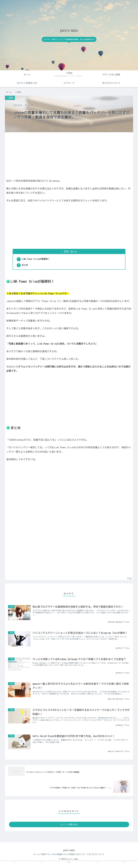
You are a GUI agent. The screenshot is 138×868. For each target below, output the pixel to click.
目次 (67, 251)
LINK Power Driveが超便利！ (37, 260)
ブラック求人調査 (52, 859)
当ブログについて (104, 859)
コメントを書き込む (69, 829)
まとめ (26, 266)
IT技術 (38, 859)
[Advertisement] (69, 154)
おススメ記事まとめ (71, 859)
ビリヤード (88, 859)
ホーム (29, 859)
